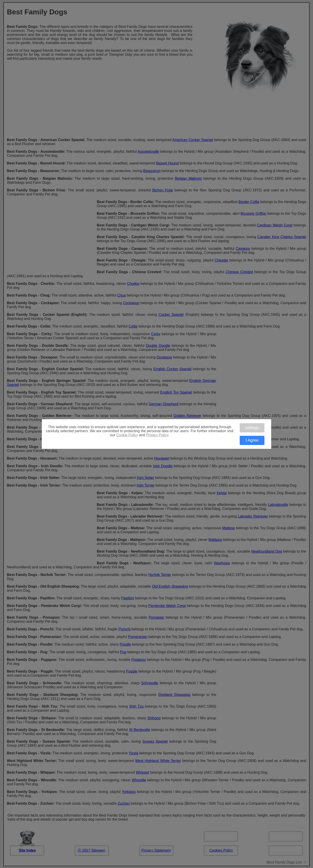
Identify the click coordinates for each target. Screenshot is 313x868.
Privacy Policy (157, 435)
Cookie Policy (127, 435)
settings (252, 428)
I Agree (252, 440)
